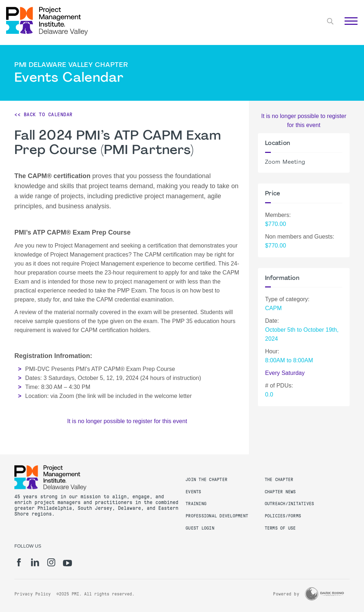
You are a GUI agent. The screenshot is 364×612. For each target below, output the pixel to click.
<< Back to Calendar (44, 114)
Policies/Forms (283, 516)
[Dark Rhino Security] (324, 594)
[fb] (19, 562)
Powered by (286, 594)
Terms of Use (280, 528)
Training (196, 504)
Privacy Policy (33, 594)
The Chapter (279, 480)
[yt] (67, 563)
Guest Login (200, 528)
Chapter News (280, 492)
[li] (35, 562)
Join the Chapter (206, 480)
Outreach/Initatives (290, 504)
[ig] (51, 562)
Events (194, 492)
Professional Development (217, 516)
